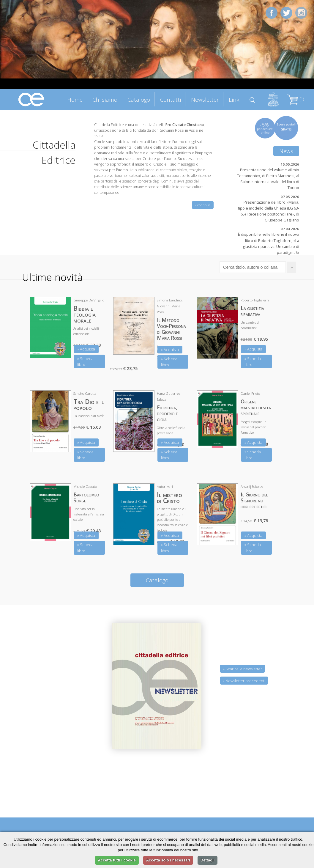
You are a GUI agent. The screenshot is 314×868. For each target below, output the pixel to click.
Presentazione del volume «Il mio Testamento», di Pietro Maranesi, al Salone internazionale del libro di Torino (268, 179)
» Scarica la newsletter (242, 669)
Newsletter (205, 99)
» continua (203, 205)
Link (234, 99)
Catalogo (139, 99)
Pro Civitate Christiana (185, 125)
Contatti (171, 99)
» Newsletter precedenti (244, 681)
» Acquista (86, 349)
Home (75, 99)
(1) (296, 99)
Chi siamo (105, 99)
